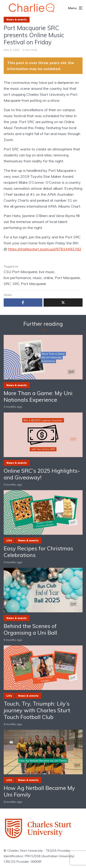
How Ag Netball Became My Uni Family (39, 791)
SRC (7, 284)
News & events (17, 20)
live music (47, 272)
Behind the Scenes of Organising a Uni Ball (30, 629)
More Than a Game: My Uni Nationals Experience (38, 396)
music (37, 278)
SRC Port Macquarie (29, 284)
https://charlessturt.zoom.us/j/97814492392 (45, 249)
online (48, 278)
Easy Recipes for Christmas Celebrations (38, 552)
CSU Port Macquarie (21, 272)
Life (9, 540)
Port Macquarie (67, 278)
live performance (17, 278)
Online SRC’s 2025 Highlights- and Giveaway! (42, 474)
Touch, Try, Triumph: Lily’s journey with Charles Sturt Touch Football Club (37, 710)
